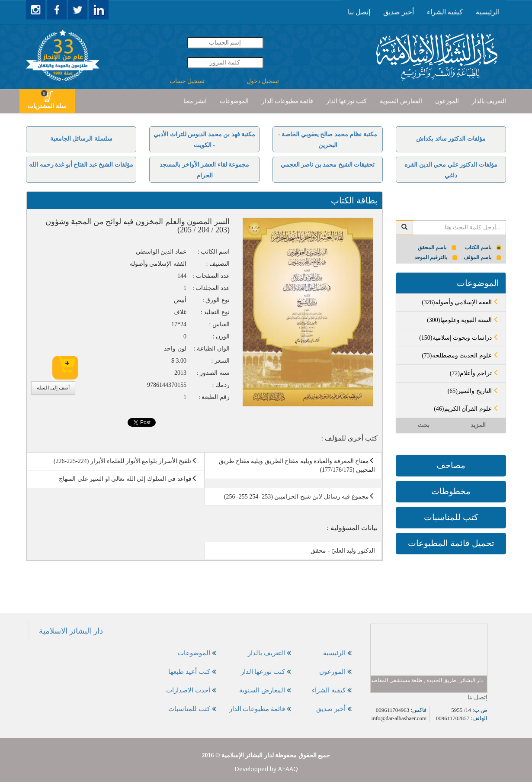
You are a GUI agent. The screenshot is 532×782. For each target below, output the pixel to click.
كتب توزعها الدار (346, 101)
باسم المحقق (437, 248)
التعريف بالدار (489, 101)
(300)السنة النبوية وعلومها (463, 320)
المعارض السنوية (401, 101)
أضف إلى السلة (53, 388)
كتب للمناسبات (451, 517)
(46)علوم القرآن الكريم (466, 409)
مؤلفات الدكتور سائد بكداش (451, 139)
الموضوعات (234, 101)
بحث (424, 425)
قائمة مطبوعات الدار (287, 101)
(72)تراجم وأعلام (474, 373)
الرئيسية (488, 12)
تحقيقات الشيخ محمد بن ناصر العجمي (328, 165)
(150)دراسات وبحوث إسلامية (459, 338)
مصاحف (451, 465)
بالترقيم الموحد (436, 257)
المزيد (478, 425)
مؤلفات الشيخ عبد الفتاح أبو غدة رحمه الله (81, 165)
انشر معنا (195, 101)
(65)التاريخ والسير (473, 391)
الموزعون (447, 101)
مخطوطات (451, 491)
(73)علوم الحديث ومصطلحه (460, 356)
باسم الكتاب (483, 248)
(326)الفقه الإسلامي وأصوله (460, 302)
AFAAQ (288, 769)
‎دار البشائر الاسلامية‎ (71, 631)
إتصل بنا (359, 12)
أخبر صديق (399, 12)
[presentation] (488, 12)
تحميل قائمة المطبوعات (451, 543)
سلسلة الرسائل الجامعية (81, 139)
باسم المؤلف (482, 257)
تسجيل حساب (187, 81)
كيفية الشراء (445, 12)
